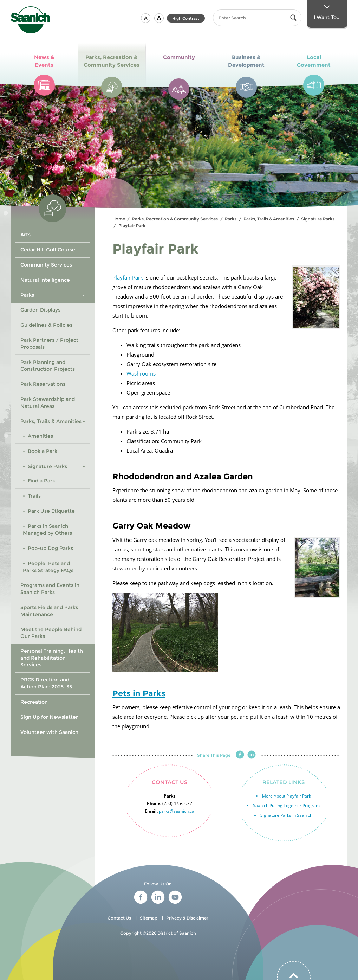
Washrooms (141, 373)
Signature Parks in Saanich (286, 815)
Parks (231, 219)
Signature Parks (318, 219)
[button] (146, 18)
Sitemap (149, 918)
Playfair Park (128, 277)
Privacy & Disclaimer (187, 918)
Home (119, 219)
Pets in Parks (139, 693)
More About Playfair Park (287, 796)
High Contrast (186, 18)
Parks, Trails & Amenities (269, 219)
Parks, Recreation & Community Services (175, 219)
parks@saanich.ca (177, 811)
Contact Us (119, 918)
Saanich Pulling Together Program (286, 805)
